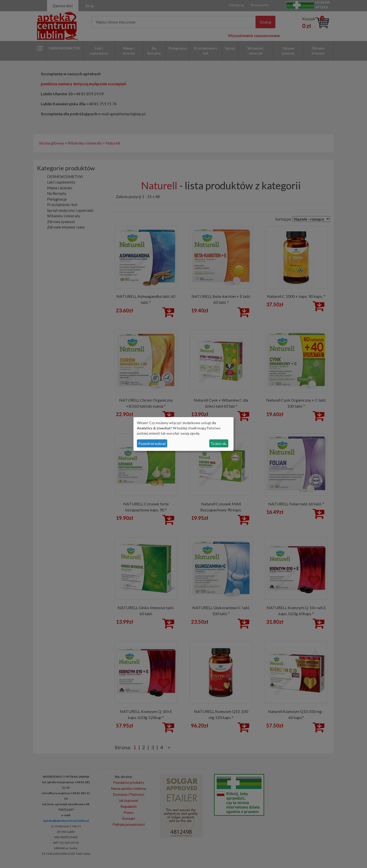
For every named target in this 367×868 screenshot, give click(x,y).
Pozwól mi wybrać (152, 444)
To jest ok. (219, 444)
